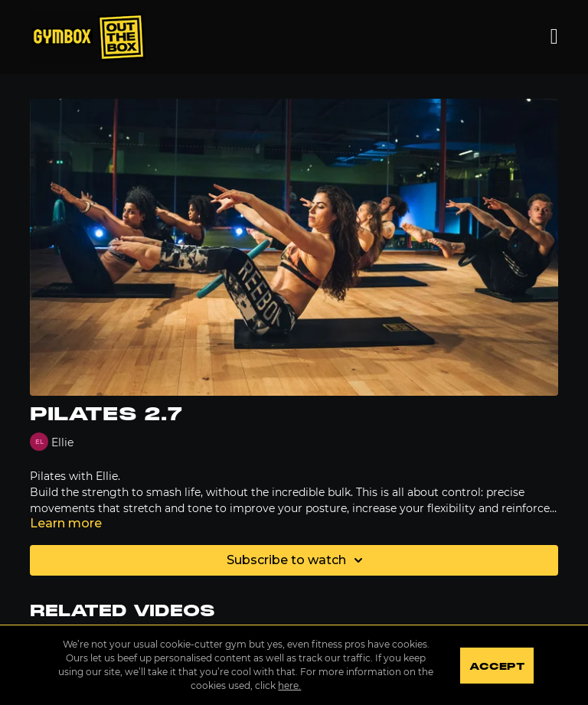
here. (289, 685)
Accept (497, 667)
